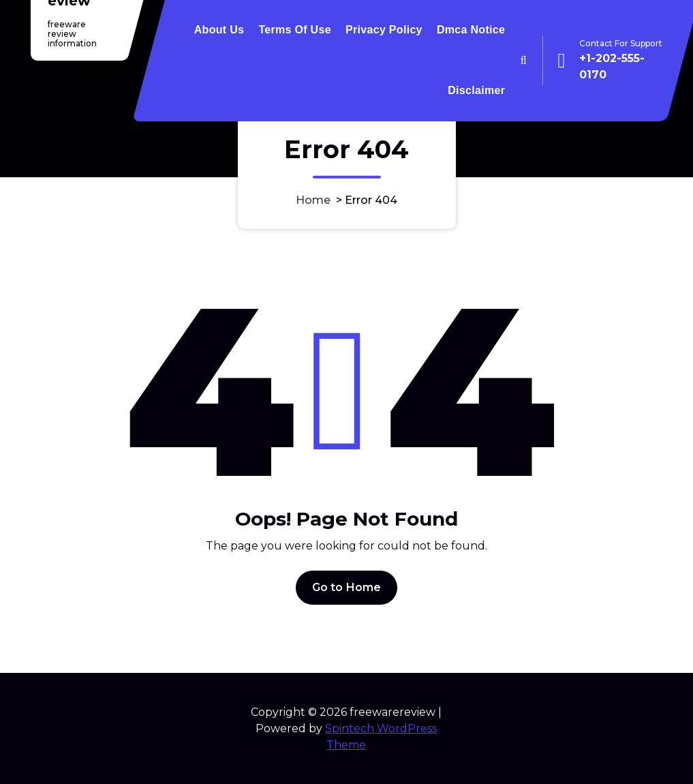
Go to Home (347, 587)
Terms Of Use (294, 30)
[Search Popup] (524, 60)
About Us (219, 30)
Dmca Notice (471, 30)
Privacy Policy (384, 30)
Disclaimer (476, 90)
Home (313, 199)
